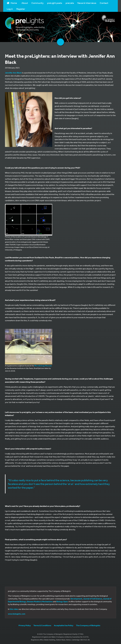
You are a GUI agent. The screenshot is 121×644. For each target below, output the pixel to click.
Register (21, 9)
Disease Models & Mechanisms (40, 602)
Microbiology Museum (43, 366)
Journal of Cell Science (93, 599)
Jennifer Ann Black (13, 73)
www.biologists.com (17, 614)
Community (38, 3)
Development (76, 599)
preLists (70, 3)
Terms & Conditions (42, 625)
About (25, 3)
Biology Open (62, 602)
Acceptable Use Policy (64, 625)
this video (14, 609)
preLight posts (55, 3)
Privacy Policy (25, 625)
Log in (10, 9)
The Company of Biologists (88, 625)
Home (12, 3)
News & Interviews (87, 3)
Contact (104, 3)
